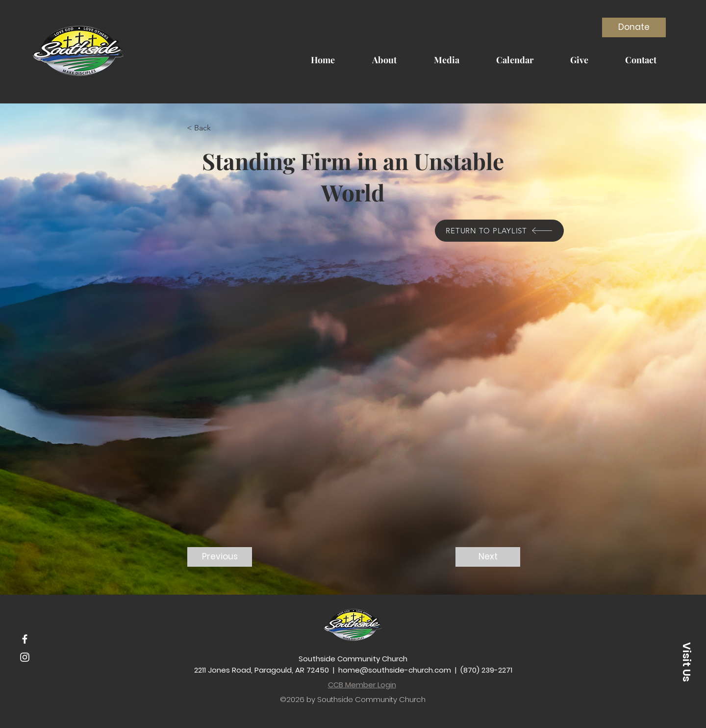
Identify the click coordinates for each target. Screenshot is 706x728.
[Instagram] (25, 657)
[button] (219, 128)
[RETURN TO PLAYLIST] (499, 231)
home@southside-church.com (395, 670)
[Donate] (634, 27)
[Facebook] (25, 639)
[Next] (488, 557)
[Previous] (220, 557)
